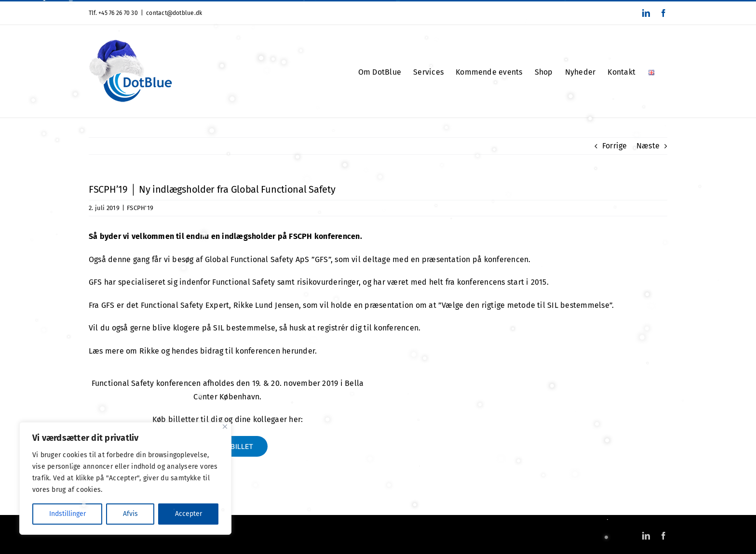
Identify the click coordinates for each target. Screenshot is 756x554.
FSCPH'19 (140, 208)
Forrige (615, 146)
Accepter (189, 514)
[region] (125, 478)
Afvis (130, 514)
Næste (648, 146)
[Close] (225, 427)
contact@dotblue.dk (174, 13)
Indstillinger (67, 514)
